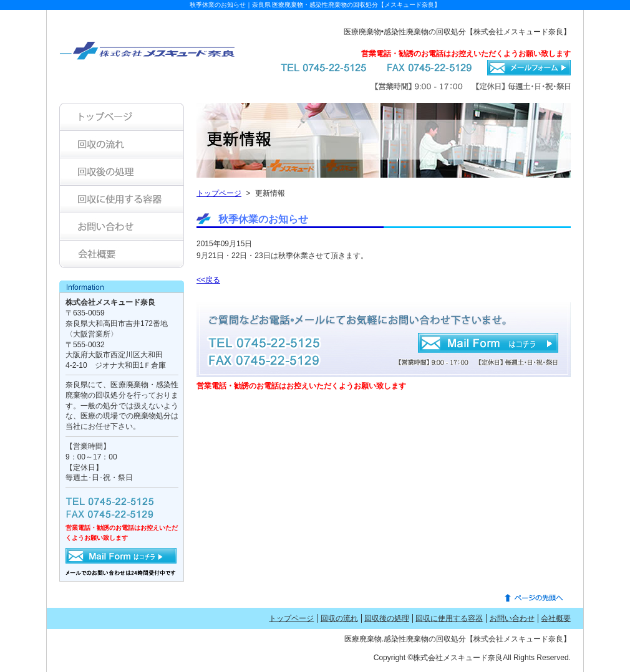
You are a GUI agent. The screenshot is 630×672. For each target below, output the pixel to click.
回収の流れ (339, 618)
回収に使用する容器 (449, 618)
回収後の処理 (387, 618)
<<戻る (208, 280)
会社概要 (556, 618)
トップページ (219, 193)
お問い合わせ (512, 618)
